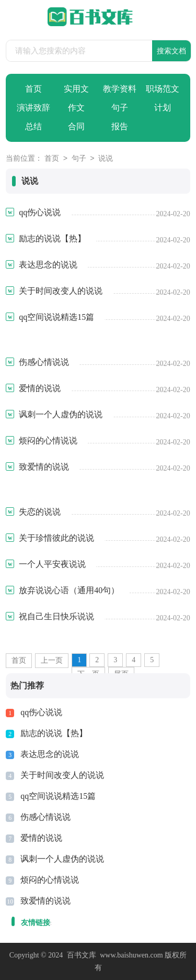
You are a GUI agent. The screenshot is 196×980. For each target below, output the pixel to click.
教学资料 (120, 89)
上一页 (52, 660)
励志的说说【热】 (54, 733)
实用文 (76, 89)
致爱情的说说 (45, 901)
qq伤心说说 (41, 712)
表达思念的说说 (50, 754)
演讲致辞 (33, 108)
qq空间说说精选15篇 (58, 796)
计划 (163, 108)
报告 (120, 126)
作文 (76, 108)
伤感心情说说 (45, 817)
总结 (33, 126)
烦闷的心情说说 (50, 880)
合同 (76, 126)
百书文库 (82, 955)
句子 (120, 108)
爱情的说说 (41, 838)
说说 (106, 159)
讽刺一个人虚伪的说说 (62, 859)
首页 (33, 89)
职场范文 (163, 89)
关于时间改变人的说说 (62, 775)
